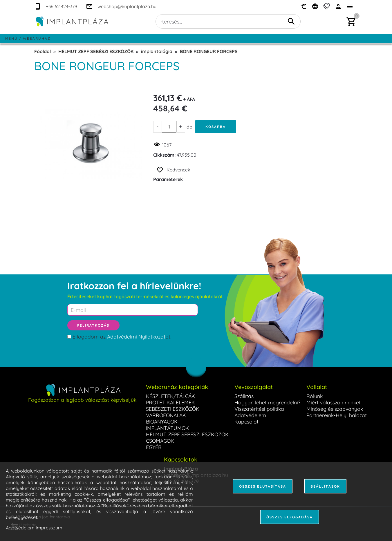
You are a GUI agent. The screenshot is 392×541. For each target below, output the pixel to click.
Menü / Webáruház (28, 38)
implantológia (157, 51)
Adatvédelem (250, 415)
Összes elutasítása (263, 486)
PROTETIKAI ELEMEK (170, 402)
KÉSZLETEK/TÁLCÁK (170, 396)
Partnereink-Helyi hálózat (337, 415)
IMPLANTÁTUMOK (167, 428)
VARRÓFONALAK (166, 415)
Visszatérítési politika (259, 409)
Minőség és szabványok (335, 409)
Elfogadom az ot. (122, 336)
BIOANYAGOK (162, 421)
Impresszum (49, 528)
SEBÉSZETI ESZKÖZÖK (173, 409)
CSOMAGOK (160, 441)
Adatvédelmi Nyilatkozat (136, 336)
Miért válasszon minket (334, 402)
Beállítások (325, 486)
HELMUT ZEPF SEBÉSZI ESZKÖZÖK (96, 51)
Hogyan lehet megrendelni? (268, 402)
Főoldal (43, 51)
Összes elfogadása (290, 517)
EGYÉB (154, 447)
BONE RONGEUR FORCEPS (209, 51)
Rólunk (315, 396)
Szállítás (244, 396)
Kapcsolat (246, 421)
